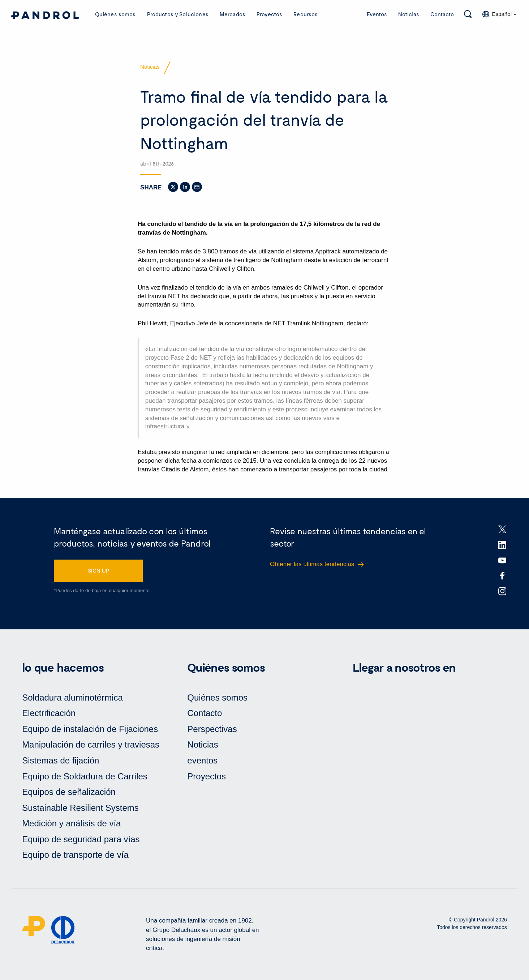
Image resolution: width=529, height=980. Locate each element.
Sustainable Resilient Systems (80, 808)
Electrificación (49, 713)
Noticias (409, 14)
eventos (202, 760)
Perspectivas (212, 729)
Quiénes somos (115, 14)
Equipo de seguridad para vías (81, 839)
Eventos (377, 14)
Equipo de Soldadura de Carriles (85, 776)
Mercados (233, 14)
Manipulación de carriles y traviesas (91, 744)
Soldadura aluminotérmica (72, 697)
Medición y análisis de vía (71, 823)
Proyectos (269, 14)
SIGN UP (98, 570)
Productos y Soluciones (178, 14)
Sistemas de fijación (61, 760)
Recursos (306, 14)
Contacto (442, 14)
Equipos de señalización (69, 792)
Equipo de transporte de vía (75, 855)
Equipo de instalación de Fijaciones (90, 729)
